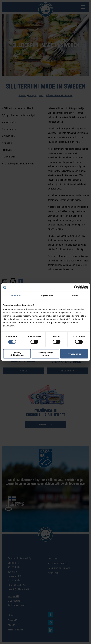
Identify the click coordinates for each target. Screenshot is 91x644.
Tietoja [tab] (75, 295)
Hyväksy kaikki (74, 354)
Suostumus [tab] (16, 295)
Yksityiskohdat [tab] (45, 295)
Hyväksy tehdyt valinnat (45, 354)
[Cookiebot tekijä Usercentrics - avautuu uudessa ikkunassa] (76, 287)
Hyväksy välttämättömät (17, 354)
